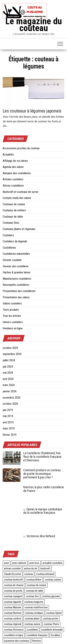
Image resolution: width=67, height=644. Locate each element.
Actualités (8, 155)
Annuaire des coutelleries (17, 173)
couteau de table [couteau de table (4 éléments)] (34, 591)
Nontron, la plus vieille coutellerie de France (44, 489)
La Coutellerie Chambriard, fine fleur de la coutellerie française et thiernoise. (42, 457)
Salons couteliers (12, 303)
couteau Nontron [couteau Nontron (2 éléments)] (13, 613)
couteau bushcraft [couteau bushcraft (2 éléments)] (13, 580)
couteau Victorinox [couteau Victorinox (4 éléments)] (14, 630)
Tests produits (11, 310)
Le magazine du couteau (34, 25)
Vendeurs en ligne (13, 328)
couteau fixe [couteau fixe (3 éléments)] (32, 596)
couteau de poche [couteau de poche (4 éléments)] (13, 591)
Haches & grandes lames (17, 272)
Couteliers (8, 235)
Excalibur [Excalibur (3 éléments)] (55, 635)
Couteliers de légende (15, 241)
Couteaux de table (13, 217)
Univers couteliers (13, 322)
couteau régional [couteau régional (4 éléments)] (13, 624)
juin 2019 (8, 410)
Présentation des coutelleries (19, 291)
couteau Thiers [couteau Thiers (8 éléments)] (51, 624)
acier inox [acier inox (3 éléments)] (34, 563)
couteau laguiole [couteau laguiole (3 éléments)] (13, 602)
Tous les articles (12, 316)
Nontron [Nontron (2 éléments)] (37, 641)
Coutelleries (9, 248)
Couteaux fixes (11, 223)
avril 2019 (8, 422)
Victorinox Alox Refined (39, 536)
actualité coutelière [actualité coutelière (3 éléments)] (53, 563)
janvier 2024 (10, 391)
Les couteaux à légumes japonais (32, 111)
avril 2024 (8, 379)
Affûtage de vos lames (15, 161)
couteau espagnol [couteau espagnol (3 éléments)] (13, 596)
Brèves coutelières (13, 186)
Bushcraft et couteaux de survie (20, 192)
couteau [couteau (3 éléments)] (29, 574)
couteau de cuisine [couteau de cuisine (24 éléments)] (37, 585)
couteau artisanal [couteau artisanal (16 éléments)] (45, 574)
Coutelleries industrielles (16, 254)
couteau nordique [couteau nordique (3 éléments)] (34, 613)
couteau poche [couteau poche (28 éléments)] (50, 619)
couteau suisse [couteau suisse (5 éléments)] (32, 624)
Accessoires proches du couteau (21, 148)
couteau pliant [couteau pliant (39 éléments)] (32, 619)
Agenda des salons (13, 167)
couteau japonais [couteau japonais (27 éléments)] (51, 596)
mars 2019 (9, 428)
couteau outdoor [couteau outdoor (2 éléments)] (13, 619)
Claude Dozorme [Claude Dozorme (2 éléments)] (13, 574)
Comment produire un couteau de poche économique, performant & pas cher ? (42, 474)
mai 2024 (8, 373)
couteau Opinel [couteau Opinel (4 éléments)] (54, 613)
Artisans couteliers (13, 179)
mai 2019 (8, 416)
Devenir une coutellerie (16, 266)
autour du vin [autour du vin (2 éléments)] (31, 568)
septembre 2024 (12, 354)
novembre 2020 (12, 398)
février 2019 (10, 435)
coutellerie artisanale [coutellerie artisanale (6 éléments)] (52, 630)
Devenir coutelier (12, 260)
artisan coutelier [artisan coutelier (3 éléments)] (12, 568)
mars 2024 (9, 385)
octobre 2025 (10, 348)
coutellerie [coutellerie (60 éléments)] (32, 630)
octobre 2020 (10, 404)
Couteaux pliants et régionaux (19, 229)
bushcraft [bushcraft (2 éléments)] (45, 568)
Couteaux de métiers (14, 210)
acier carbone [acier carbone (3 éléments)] (19, 563)
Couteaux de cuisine (14, 204)
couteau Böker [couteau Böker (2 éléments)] (34, 580)
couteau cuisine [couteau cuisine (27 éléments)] (53, 580)
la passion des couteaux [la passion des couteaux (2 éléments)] (17, 641)
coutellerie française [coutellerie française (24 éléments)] (37, 635)
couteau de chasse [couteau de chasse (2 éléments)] (14, 585)
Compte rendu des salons (17, 198)
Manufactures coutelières (17, 279)
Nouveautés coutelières (16, 285)
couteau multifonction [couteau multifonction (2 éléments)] (36, 607)
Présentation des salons (16, 297)
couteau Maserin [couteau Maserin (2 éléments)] (13, 607)
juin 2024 (8, 367)
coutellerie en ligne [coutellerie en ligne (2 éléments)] (14, 635)
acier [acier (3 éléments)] (6, 563)
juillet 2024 (9, 360)
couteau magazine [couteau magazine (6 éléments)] (34, 602)
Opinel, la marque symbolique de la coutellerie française (43, 511)
